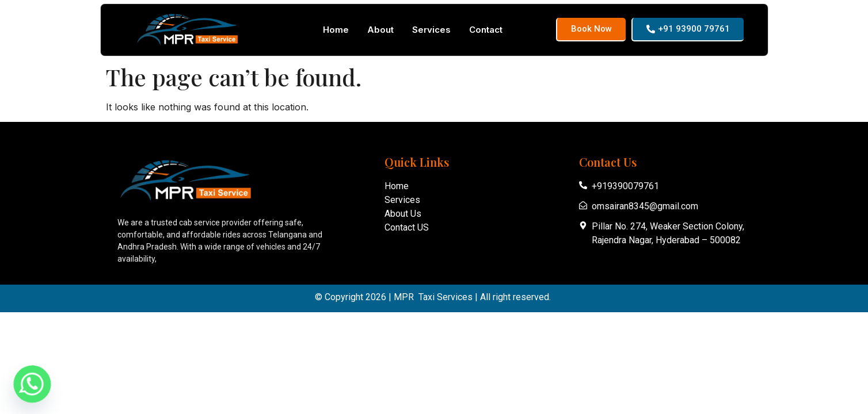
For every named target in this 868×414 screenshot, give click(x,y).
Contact (486, 30)
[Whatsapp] (32, 384)
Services (431, 30)
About (380, 30)
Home (336, 30)
